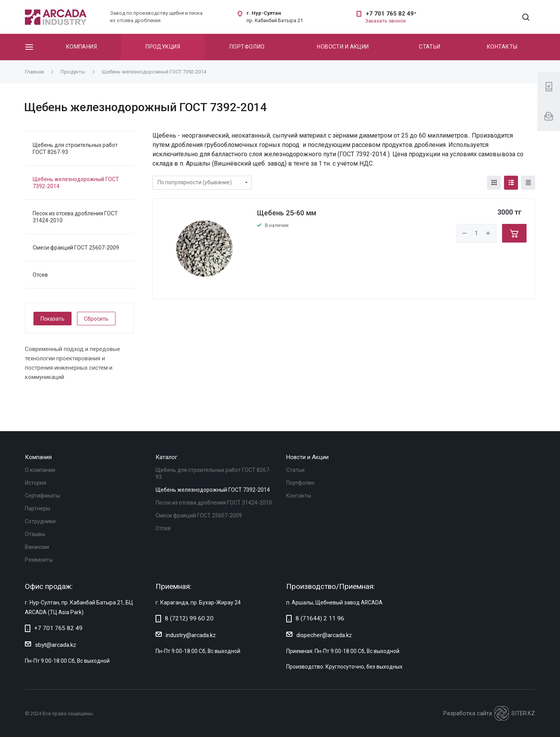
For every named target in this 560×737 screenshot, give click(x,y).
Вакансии (37, 547)
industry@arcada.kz (191, 635)
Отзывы (35, 534)
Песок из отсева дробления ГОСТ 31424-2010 (75, 217)
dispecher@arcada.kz (324, 635)
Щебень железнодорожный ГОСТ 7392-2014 (76, 183)
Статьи (430, 47)
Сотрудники (40, 521)
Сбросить (96, 319)
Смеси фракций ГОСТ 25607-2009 (76, 248)
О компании (40, 470)
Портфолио (247, 47)
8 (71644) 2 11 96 (320, 618)
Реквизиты (39, 560)
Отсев (40, 275)
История (36, 483)
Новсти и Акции (307, 457)
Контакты (502, 47)
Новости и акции (343, 47)
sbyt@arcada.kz (56, 645)
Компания (81, 47)
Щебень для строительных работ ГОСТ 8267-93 (75, 148)
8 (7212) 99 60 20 (189, 618)
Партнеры (38, 508)
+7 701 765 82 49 (390, 14)
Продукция (163, 47)
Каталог (166, 457)
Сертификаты (42, 496)
